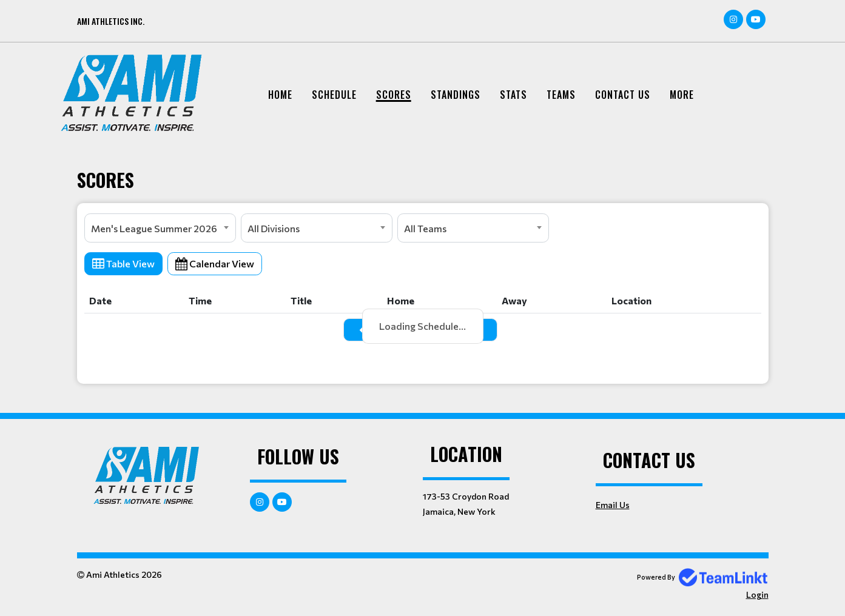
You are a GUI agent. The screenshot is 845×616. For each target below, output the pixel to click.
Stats (513, 95)
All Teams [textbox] (425, 228)
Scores (394, 95)
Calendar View (215, 263)
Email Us (613, 505)
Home (280, 95)
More (682, 95)
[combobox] (160, 228)
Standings (456, 95)
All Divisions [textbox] (274, 228)
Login (757, 594)
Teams (561, 95)
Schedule (334, 95)
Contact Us (623, 95)
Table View (123, 263)
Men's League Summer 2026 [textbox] (154, 228)
